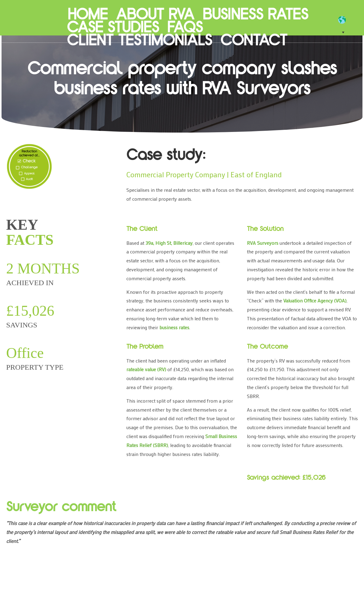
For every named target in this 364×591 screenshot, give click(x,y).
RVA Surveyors (33, 22)
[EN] (345, 20)
